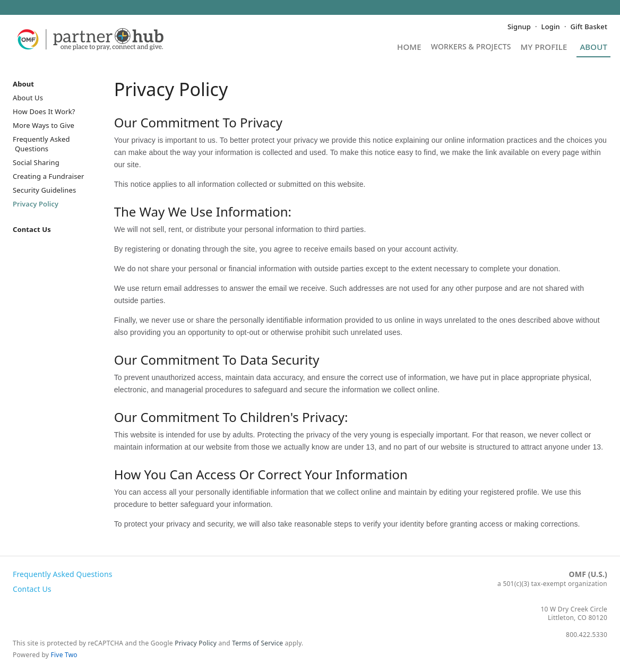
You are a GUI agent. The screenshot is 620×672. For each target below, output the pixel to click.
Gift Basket (589, 27)
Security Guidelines (44, 190)
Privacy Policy (36, 204)
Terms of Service (257, 643)
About (593, 48)
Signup (519, 27)
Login (551, 27)
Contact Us (32, 229)
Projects (471, 50)
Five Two (64, 655)
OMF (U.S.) (588, 574)
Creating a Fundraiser (49, 176)
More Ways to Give (44, 125)
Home (409, 48)
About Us (28, 98)
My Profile (544, 48)
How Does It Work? (44, 111)
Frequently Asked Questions (41, 144)
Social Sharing (36, 162)
